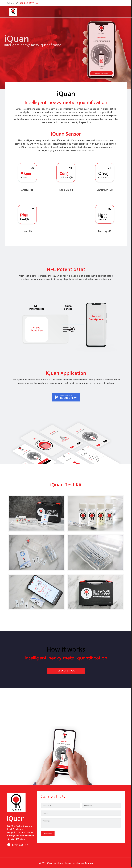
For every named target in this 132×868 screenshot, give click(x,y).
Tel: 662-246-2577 (16, 838)
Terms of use (20, 844)
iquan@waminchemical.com (20, 835)
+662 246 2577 (26, 3)
